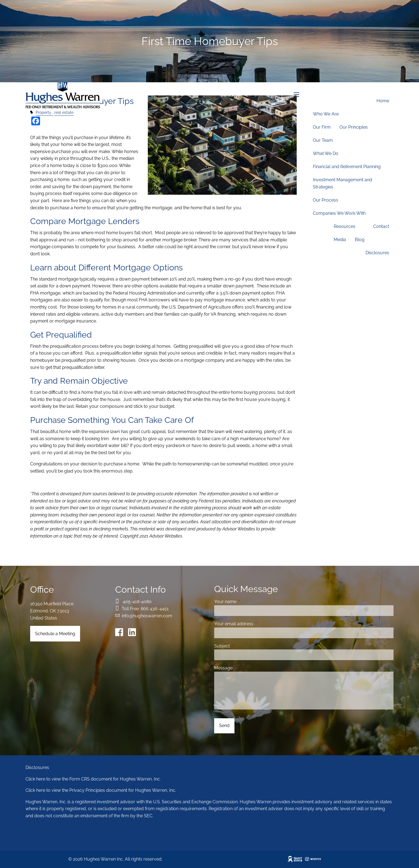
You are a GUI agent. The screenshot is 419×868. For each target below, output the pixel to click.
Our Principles (354, 127)
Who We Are (326, 114)
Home (383, 101)
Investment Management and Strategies (342, 183)
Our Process (325, 200)
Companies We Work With (339, 213)
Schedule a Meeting (55, 634)
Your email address (255, 624)
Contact (381, 226)
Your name (246, 602)
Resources (345, 226)
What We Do (326, 153)
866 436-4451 (155, 609)
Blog (360, 240)
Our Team (323, 140)
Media (340, 240)
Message (244, 668)
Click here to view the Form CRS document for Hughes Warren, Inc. (93, 779)
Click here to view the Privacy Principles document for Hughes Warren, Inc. (101, 790)
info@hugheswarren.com (147, 616)
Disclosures (377, 253)
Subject (243, 646)
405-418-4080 (137, 602)
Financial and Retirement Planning (347, 167)
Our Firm (322, 127)
